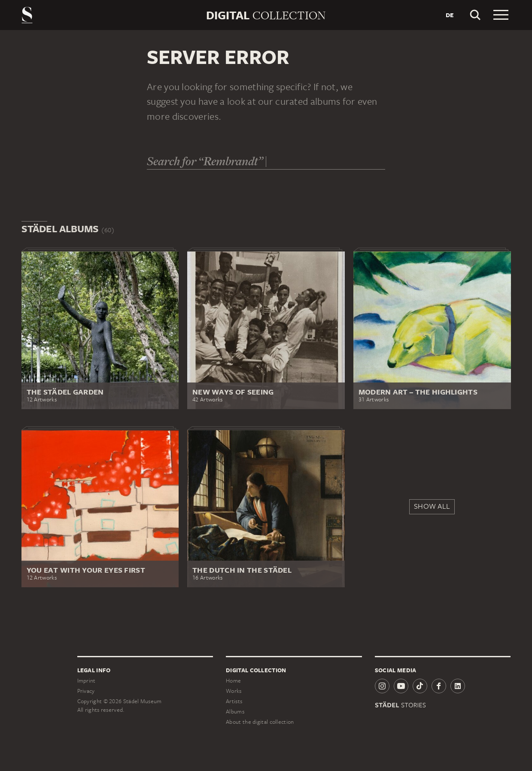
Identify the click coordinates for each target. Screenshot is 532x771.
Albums (235, 712)
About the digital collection (260, 722)
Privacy (86, 691)
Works (234, 691)
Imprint (87, 681)
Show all (432, 506)
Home (233, 681)
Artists (234, 701)
